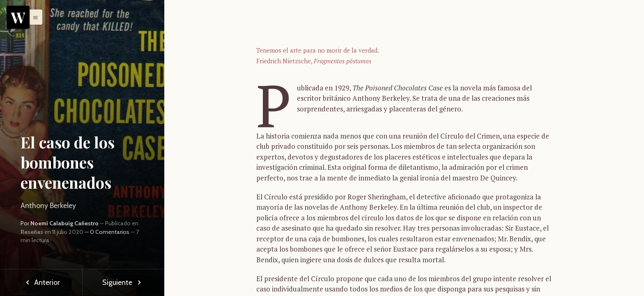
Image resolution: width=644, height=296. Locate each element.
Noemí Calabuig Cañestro (64, 223)
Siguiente (123, 282)
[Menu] (18, 17)
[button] (33, 17)
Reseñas (32, 232)
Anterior (41, 282)
